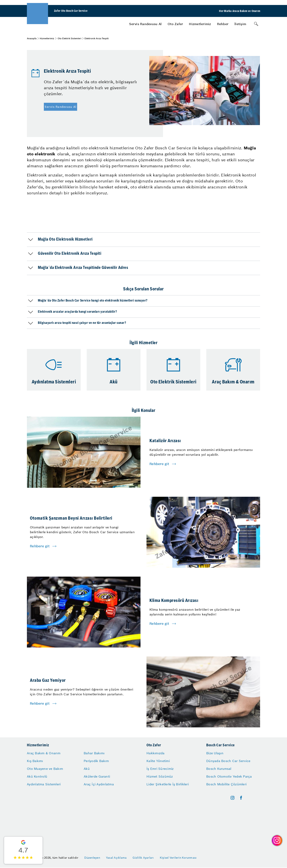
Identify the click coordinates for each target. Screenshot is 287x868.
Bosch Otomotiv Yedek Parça (229, 776)
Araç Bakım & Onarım (44, 753)
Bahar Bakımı (94, 753)
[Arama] (256, 24)
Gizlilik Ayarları (143, 858)
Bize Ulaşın (215, 753)
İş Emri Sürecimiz (160, 769)
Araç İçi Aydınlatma (99, 784)
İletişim (240, 24)
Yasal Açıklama (116, 858)
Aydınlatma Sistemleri (44, 784)
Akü (87, 769)
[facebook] (241, 798)
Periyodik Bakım (96, 761)
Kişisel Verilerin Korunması (178, 858)
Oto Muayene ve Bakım (45, 769)
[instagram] (232, 798)
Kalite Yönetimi (158, 761)
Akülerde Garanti (97, 776)
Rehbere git (159, 464)
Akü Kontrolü (37, 776)
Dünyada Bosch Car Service (228, 761)
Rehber (223, 24)
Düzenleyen (92, 858)
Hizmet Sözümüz (160, 776)
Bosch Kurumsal (219, 769)
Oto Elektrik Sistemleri (69, 38)
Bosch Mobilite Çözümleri (226, 784)
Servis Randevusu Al (145, 24)
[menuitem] (145, 24)
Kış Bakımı (35, 761)
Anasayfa (32, 38)
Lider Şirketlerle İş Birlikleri (168, 784)
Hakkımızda (156, 753)
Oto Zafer (175, 24)
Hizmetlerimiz (200, 24)
